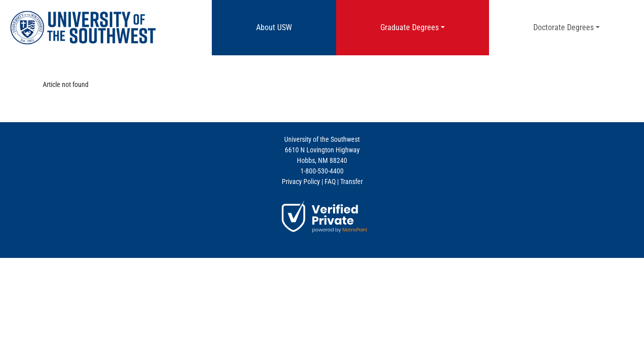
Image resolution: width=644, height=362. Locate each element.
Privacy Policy (301, 182)
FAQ (330, 182)
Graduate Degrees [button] (410, 27)
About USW (287, 27)
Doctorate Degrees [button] (563, 27)
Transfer (351, 182)
